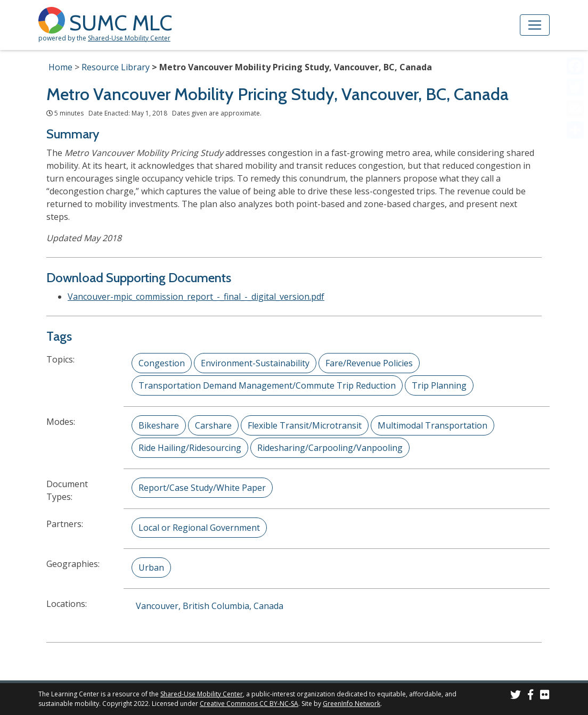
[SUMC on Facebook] (530, 696)
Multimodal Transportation (432, 425)
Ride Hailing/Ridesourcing (190, 448)
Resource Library (116, 67)
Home (60, 67)
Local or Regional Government (199, 528)
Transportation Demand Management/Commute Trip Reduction (267, 385)
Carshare (213, 425)
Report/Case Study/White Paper (202, 488)
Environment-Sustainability (255, 363)
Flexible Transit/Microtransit (305, 425)
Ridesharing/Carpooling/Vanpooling (330, 448)
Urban (151, 568)
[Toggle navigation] (535, 25)
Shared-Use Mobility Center (129, 38)
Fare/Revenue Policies (369, 363)
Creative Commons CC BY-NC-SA (249, 704)
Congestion (162, 363)
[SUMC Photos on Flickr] (545, 696)
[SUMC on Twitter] (516, 696)
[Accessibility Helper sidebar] (575, 13)
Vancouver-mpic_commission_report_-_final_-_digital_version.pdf (196, 297)
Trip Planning (439, 385)
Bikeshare (159, 425)
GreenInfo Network (352, 704)
